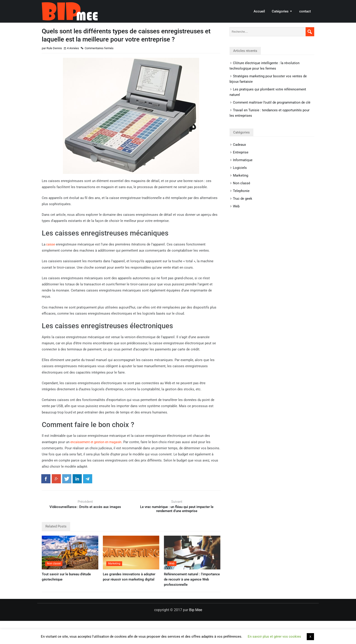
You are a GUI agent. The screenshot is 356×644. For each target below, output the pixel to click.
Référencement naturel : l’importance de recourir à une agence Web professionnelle (192, 579)
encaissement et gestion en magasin (98, 442)
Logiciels (240, 168)
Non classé (54, 564)
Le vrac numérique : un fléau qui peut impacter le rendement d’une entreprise (177, 509)
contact (305, 11)
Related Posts (56, 526)
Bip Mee (70, 11)
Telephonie (241, 191)
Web (172, 564)
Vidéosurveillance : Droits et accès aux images (85, 507)
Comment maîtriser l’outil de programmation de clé (272, 102)
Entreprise (241, 152)
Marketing (114, 564)
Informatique (243, 160)
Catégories (280, 11)
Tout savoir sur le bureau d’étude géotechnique (66, 577)
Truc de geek (243, 199)
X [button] (310, 637)
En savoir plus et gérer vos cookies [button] (274, 637)
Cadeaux (239, 145)
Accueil (259, 11)
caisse (51, 244)
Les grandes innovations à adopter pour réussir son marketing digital (129, 577)
